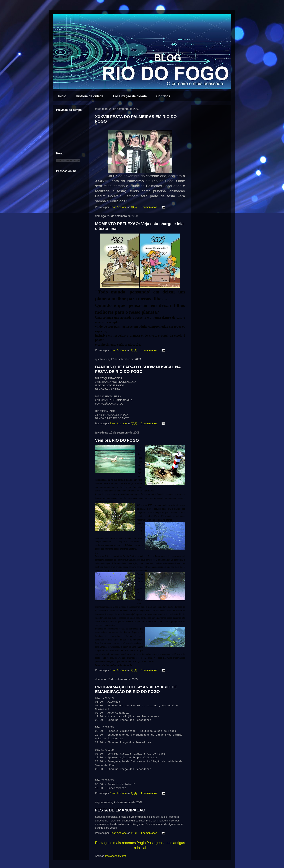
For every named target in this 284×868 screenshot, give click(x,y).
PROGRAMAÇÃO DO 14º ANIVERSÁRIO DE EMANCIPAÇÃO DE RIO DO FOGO (136, 689)
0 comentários (149, 207)
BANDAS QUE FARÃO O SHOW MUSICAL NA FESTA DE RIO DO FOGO (138, 369)
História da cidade (90, 96)
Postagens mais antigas (166, 843)
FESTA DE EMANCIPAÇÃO (120, 810)
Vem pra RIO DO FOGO (117, 440)
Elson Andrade (119, 207)
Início (62, 96)
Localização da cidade (130, 96)
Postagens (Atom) (116, 856)
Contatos (163, 96)
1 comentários (149, 793)
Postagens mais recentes (115, 843)
